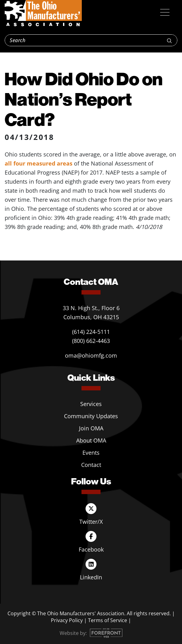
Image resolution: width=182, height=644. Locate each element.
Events (91, 453)
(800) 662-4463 (91, 341)
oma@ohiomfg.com (91, 355)
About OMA (91, 440)
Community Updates (91, 416)
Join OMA (91, 428)
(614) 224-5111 (91, 332)
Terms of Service (108, 620)
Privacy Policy (67, 620)
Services (91, 404)
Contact (91, 465)
